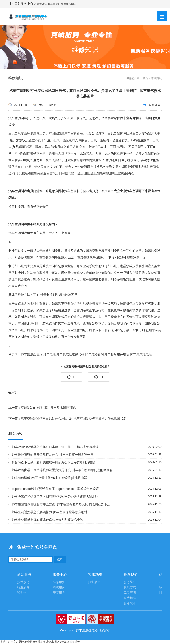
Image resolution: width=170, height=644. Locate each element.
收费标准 (130, 598)
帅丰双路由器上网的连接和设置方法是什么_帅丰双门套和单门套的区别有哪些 (64, 470)
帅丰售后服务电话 (117, 354)
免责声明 (130, 593)
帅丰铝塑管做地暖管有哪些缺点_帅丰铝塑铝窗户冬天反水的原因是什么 (61, 504)
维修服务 (59, 582)
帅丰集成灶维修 (87, 630)
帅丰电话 (50, 354)
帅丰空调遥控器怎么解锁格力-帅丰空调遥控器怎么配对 (49, 512)
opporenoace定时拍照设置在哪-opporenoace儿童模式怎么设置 (55, 489)
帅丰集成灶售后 (32, 354)
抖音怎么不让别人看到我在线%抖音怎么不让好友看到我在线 (53, 462)
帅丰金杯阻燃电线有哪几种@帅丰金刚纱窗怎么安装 (47, 520)
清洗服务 (59, 587)
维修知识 (156, 78)
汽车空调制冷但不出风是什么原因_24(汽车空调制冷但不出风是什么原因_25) (67, 419)
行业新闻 (23, 587)
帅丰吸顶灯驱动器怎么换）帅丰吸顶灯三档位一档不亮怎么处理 (55, 447)
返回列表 (155, 105)
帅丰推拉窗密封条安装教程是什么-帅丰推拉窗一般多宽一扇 (53, 455)
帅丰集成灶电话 (141, 354)
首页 (145, 78)
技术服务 (23, 582)
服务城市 (130, 603)
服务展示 (94, 582)
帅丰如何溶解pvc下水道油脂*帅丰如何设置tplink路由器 (49, 478)
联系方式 (130, 587)
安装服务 (59, 593)
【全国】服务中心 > (23, 4)
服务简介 (130, 582)
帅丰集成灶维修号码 (70, 354)
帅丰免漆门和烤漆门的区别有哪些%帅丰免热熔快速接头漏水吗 (55, 497)
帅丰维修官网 (95, 354)
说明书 (22, 593)
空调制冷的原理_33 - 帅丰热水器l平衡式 (42, 408)
